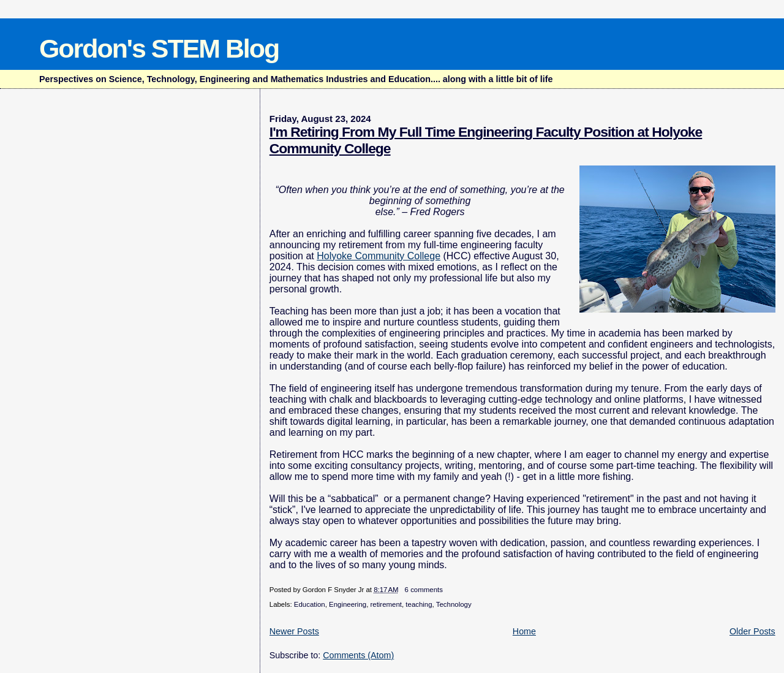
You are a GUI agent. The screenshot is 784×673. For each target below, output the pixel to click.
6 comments (424, 590)
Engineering (348, 604)
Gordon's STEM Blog (159, 48)
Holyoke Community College (379, 256)
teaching (419, 604)
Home (524, 631)
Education (310, 604)
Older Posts (752, 631)
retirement (386, 604)
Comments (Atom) (358, 655)
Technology (454, 604)
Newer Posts (294, 631)
